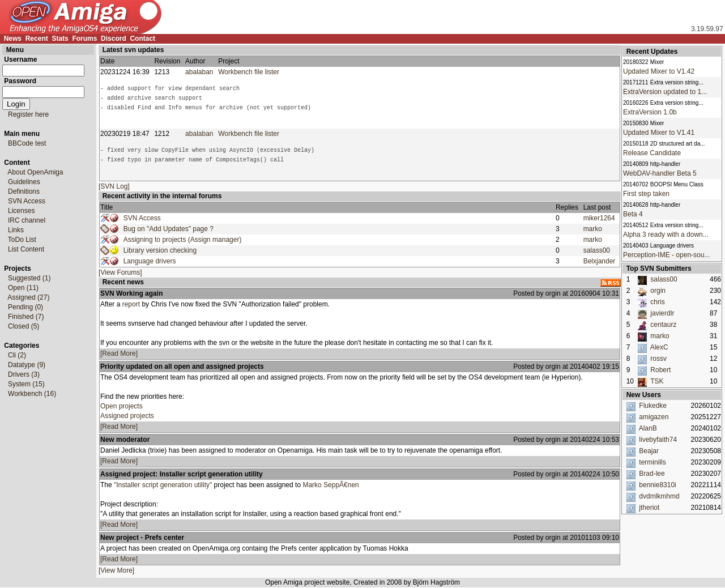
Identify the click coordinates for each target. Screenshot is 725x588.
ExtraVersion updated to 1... (665, 92)
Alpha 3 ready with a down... (666, 235)
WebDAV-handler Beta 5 (660, 173)
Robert (660, 370)
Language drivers (150, 261)
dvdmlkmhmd (659, 496)
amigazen (654, 417)
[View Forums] (120, 272)
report (131, 304)
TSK (657, 381)
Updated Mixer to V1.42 (659, 71)
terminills (652, 462)
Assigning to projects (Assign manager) (183, 240)
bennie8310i (657, 485)
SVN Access (142, 218)
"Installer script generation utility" (163, 485)
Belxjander (600, 261)
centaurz (663, 325)
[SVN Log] (114, 186)
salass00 (597, 250)
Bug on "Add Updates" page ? (169, 229)
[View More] (116, 570)
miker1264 (599, 218)
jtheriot (649, 508)
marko (593, 229)
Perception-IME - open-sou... (666, 255)
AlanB (648, 428)
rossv (658, 359)
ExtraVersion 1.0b (650, 112)
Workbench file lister (251, 72)
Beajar (649, 451)
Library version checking (160, 250)
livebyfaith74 (658, 440)
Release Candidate (652, 153)
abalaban (199, 72)
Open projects (121, 406)
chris (657, 302)
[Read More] (119, 353)
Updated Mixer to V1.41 (659, 133)
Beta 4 (633, 214)
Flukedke (653, 406)
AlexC (659, 347)
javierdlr (662, 313)
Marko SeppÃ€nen (330, 485)
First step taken (646, 194)
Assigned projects (127, 416)
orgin (658, 291)
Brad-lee (652, 474)
